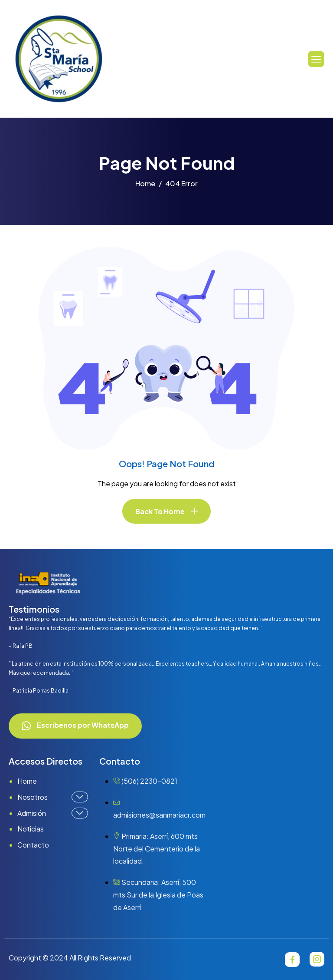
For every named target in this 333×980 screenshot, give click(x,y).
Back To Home (160, 511)
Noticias (31, 829)
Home (27, 781)
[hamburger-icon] (316, 59)
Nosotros (53, 797)
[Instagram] (317, 959)
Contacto (33, 845)
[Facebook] (292, 960)
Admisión (53, 813)
